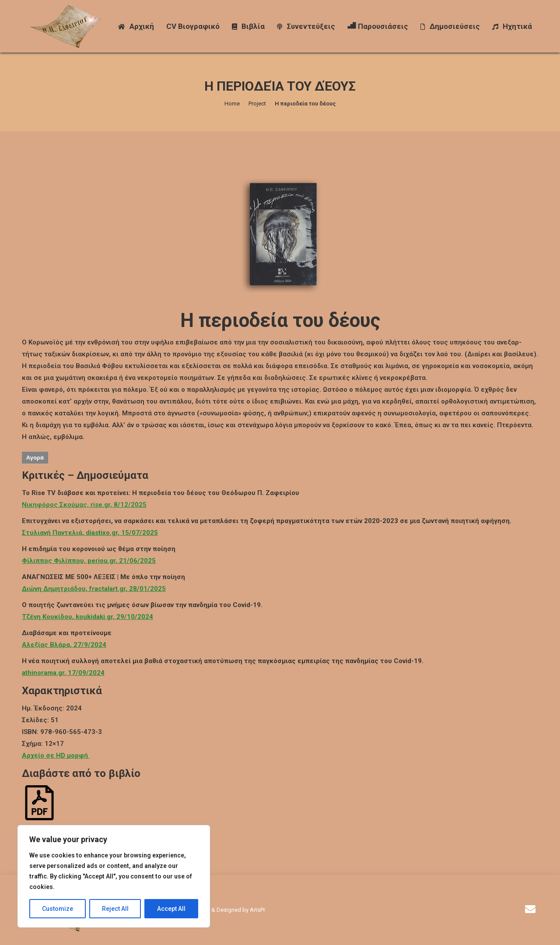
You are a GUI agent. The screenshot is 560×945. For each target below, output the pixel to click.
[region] (114, 876)
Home (232, 104)
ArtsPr (257, 910)
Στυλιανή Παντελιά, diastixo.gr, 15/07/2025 (90, 533)
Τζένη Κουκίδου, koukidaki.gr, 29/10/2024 (87, 617)
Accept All (171, 909)
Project (257, 104)
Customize (58, 909)
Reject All (115, 909)
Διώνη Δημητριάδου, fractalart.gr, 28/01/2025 (94, 589)
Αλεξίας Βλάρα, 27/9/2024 (64, 645)
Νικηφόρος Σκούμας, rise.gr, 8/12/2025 (84, 505)
